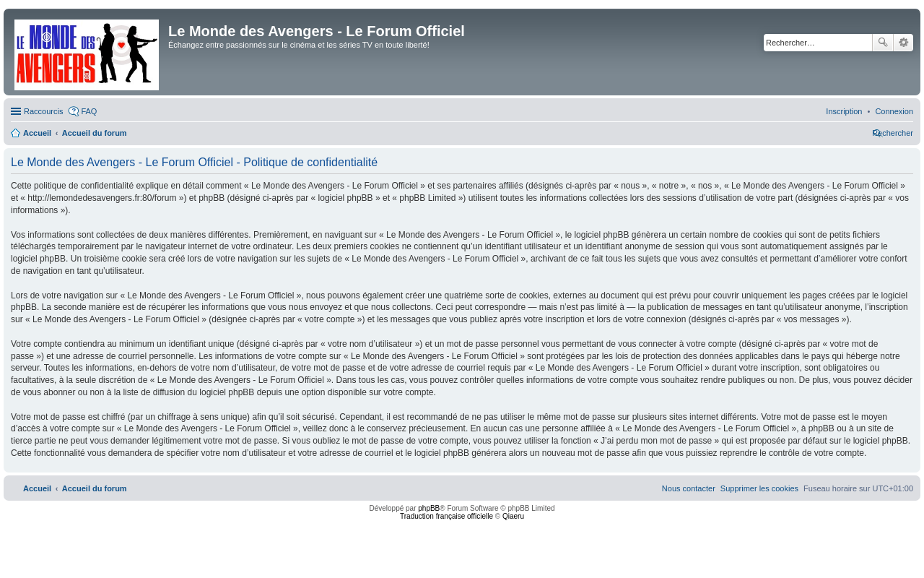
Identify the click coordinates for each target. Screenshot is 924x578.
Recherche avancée (903, 43)
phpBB (429, 508)
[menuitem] (894, 111)
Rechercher (883, 43)
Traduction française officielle (446, 516)
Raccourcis (43, 111)
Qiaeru (513, 516)
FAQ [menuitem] (89, 111)
